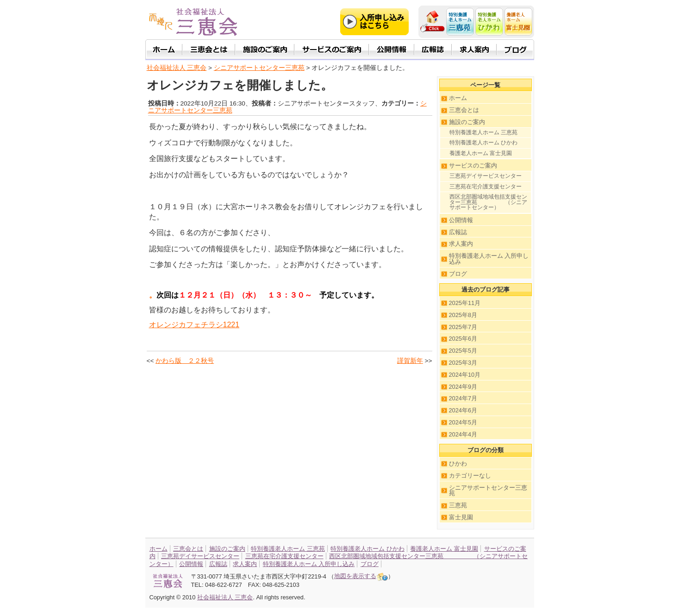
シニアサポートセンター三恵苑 (488, 491)
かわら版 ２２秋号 (185, 361)
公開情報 (461, 220)
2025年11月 (465, 303)
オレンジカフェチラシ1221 (194, 325)
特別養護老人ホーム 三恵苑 (483, 132)
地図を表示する (361, 576)
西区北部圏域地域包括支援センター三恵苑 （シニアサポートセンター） (488, 202)
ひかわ (458, 464)
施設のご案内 (467, 122)
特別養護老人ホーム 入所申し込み (489, 259)
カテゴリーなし (470, 476)
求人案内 (461, 244)
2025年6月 (463, 339)
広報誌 (458, 232)
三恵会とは (464, 110)
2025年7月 (463, 327)
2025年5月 (463, 351)
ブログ (458, 274)
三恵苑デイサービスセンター (486, 176)
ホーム (458, 98)
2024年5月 (463, 422)
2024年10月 (465, 375)
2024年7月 (463, 398)
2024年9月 (463, 387)
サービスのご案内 (473, 165)
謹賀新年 (410, 361)
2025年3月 (463, 363)
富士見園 (461, 517)
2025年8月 (463, 315)
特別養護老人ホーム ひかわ (483, 143)
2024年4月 (463, 434)
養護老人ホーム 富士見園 (481, 153)
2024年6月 (463, 410)
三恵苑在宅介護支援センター (486, 187)
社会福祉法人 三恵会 (177, 68)
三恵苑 (458, 505)
